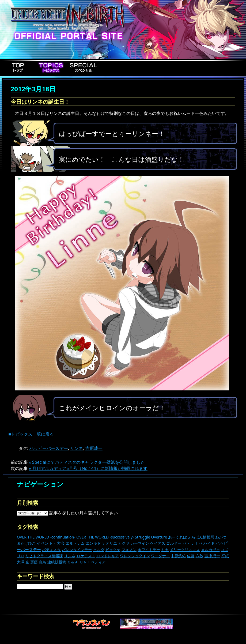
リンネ (77, 448)
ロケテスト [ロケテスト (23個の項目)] (86, 556)
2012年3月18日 (33, 89)
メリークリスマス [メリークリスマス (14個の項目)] (185, 550)
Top (18, 67)
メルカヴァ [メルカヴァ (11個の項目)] (210, 550)
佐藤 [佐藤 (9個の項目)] (191, 556)
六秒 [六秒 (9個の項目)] (199, 556)
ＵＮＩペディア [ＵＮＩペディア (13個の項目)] (93, 562)
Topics (51, 67)
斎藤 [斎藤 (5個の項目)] (34, 562)
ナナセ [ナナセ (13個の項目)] (197, 543)
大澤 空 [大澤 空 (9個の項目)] (23, 562)
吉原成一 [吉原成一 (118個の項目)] (212, 556)
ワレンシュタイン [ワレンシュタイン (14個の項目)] (135, 556)
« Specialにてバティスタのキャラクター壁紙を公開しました (87, 462)
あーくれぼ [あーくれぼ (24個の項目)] (177, 537)
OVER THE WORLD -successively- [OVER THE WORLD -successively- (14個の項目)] (105, 537)
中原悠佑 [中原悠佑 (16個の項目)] (178, 556)
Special (84, 67)
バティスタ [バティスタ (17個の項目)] (51, 550)
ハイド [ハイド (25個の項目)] (209, 543)
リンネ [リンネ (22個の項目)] (70, 556)
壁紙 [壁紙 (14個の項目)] (225, 556)
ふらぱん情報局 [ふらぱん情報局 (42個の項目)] (201, 537)
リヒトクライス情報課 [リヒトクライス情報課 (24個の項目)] (44, 556)
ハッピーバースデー (49, 448)
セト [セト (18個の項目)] (186, 543)
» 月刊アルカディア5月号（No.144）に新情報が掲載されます (88, 468)
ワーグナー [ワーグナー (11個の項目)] (160, 556)
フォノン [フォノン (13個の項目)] (129, 550)
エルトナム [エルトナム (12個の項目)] (75, 543)
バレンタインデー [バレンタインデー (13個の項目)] (77, 550)
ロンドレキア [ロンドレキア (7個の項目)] (108, 556)
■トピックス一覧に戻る (31, 434)
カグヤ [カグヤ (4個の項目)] (124, 543)
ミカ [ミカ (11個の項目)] (165, 550)
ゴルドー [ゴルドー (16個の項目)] (174, 543)
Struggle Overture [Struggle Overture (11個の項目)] (151, 537)
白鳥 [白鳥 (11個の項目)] (43, 562)
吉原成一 (94, 448)
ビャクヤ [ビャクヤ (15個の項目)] (113, 550)
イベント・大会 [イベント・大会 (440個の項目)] (51, 543)
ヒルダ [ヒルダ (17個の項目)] (99, 550)
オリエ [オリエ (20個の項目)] (111, 543)
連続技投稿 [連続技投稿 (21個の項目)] (57, 562)
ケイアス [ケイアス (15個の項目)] (158, 543)
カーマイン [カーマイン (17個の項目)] (140, 543)
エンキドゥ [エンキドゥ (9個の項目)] (95, 543)
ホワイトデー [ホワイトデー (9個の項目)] (149, 550)
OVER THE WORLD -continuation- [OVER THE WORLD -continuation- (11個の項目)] (46, 537)
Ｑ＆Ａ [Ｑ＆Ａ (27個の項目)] (73, 562)
